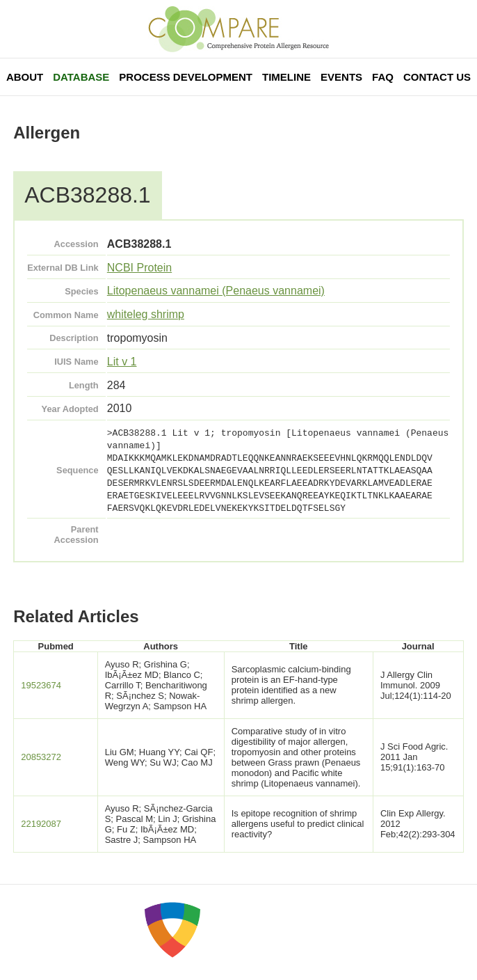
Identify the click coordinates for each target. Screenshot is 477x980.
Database (81, 77)
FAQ (383, 77)
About (25, 77)
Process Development (186, 77)
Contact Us (437, 77)
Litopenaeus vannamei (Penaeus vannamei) (216, 291)
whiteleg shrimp (146, 314)
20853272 (41, 757)
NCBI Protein (139, 268)
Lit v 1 (122, 362)
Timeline (286, 77)
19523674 (41, 685)
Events (341, 77)
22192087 (41, 824)
